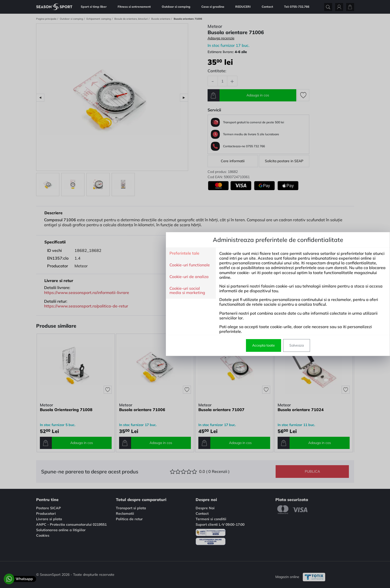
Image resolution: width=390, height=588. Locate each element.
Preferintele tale (101, 253)
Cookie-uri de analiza (106, 277)
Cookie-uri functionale (107, 265)
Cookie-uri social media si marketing (104, 291)
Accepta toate (181, 345)
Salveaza (214, 345)
